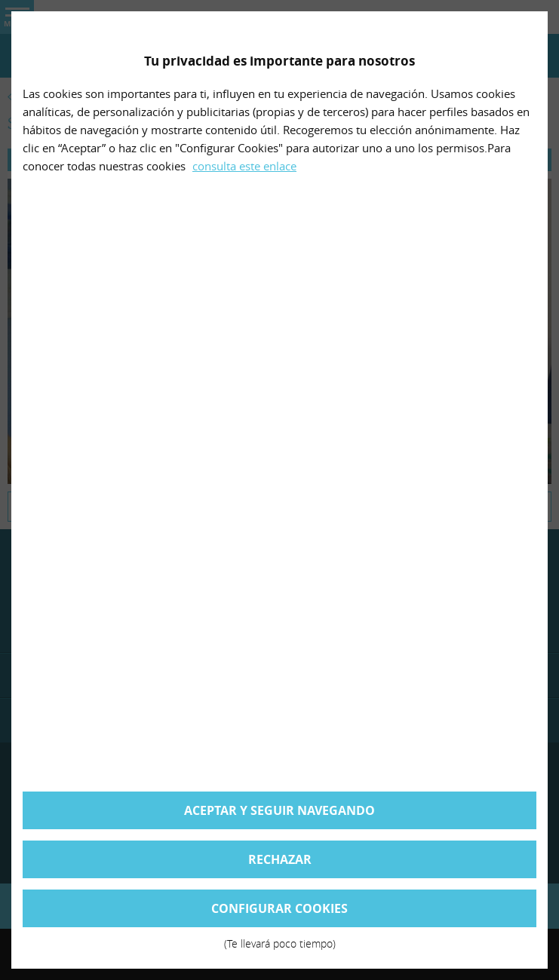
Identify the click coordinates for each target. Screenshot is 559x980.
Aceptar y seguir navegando (279, 810)
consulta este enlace (244, 166)
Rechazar (280, 859)
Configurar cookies (279, 914)
